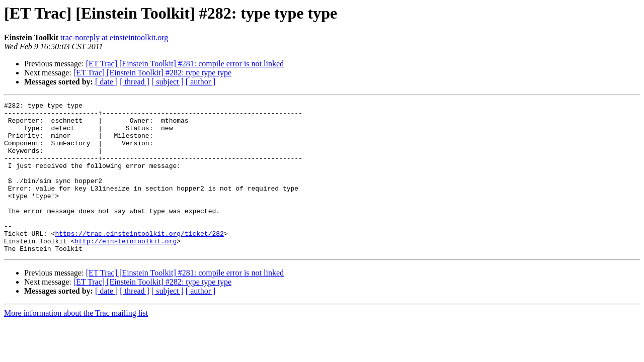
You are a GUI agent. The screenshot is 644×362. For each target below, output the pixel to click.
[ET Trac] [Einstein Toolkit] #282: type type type (152, 73)
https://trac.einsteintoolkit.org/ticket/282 (139, 260)
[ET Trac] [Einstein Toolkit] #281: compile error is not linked (185, 64)
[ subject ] (168, 82)
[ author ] (201, 82)
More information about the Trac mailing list (76, 343)
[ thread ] (135, 82)
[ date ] (106, 82)
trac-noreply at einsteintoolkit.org (114, 37)
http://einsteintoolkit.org (126, 269)
